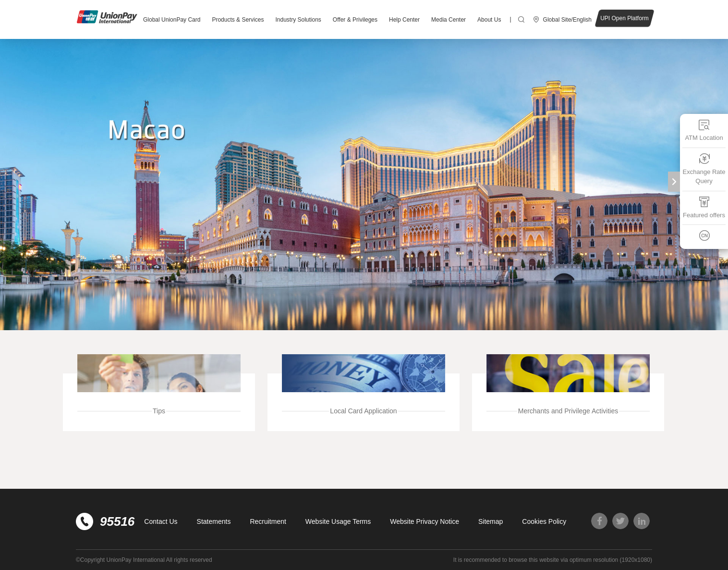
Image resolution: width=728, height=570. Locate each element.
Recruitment (268, 521)
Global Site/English (567, 20)
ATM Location (704, 130)
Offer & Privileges (355, 20)
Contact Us (161, 521)
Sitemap (491, 521)
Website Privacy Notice (425, 521)
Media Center (449, 20)
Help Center (404, 20)
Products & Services (238, 20)
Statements (214, 521)
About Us (489, 20)
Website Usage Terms (338, 521)
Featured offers (704, 207)
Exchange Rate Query (704, 169)
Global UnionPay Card (172, 20)
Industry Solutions (298, 20)
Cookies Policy (544, 521)
